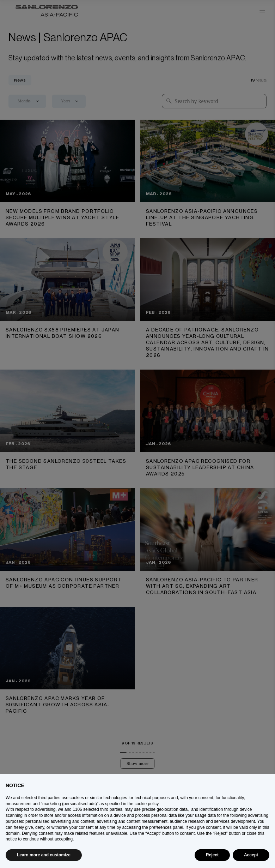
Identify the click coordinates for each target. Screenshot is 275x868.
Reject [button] (212, 855)
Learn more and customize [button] (44, 855)
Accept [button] (251, 855)
